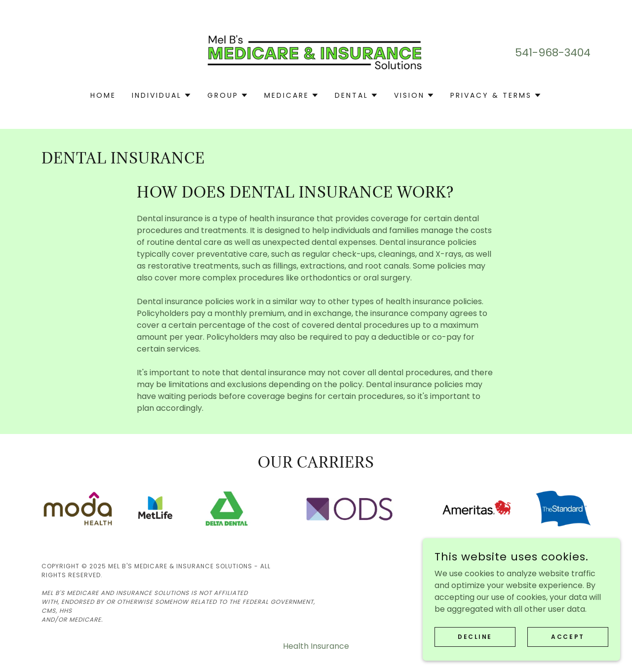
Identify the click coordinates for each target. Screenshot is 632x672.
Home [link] (103, 95)
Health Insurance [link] (316, 646)
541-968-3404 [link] (553, 53)
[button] (162, 95)
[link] (316, 52)
